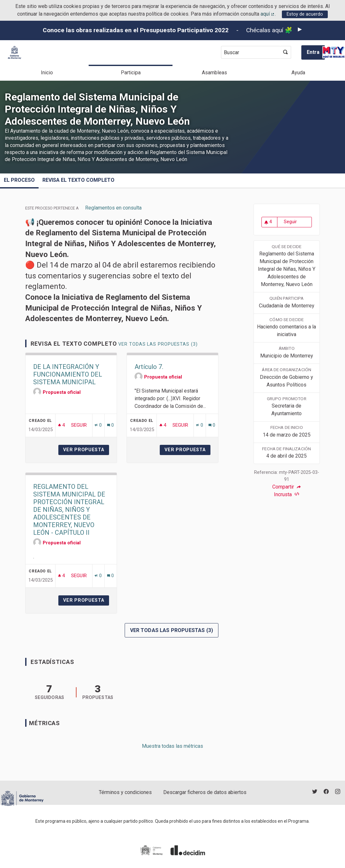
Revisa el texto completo (78, 180)
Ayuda (298, 73)
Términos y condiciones (125, 792)
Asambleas (214, 73)
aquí (268, 14)
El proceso (19, 180)
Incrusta (286, 494)
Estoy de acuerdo (305, 14)
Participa (131, 73)
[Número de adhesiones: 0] (98, 425)
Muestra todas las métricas (172, 746)
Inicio (47, 73)
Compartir (286, 487)
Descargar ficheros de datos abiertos (205, 792)
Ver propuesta (86, 450)
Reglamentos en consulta (113, 208)
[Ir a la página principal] (15, 52)
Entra (313, 52)
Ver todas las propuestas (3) (158, 344)
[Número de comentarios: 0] (110, 425)
